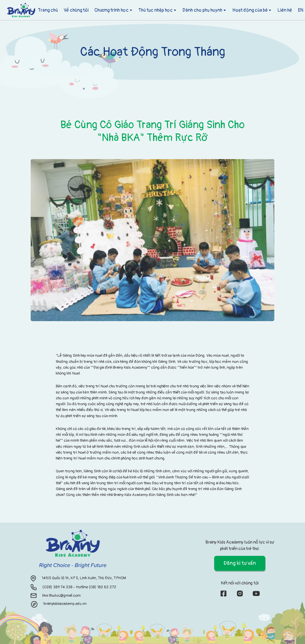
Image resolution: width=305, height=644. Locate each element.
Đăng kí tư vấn (240, 563)
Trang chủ (48, 10)
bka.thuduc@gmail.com (61, 595)
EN (301, 10)
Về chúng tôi (76, 10)
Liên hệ (285, 10)
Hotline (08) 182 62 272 (96, 587)
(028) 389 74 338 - (59, 587)
